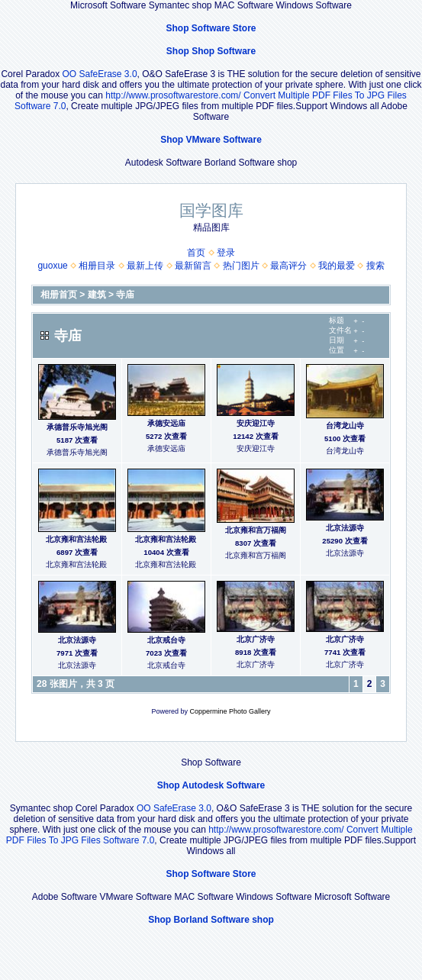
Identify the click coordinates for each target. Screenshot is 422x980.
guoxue (52, 266)
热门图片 (241, 266)
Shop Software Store (211, 28)
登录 (226, 253)
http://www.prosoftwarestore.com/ (173, 95)
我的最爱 (337, 266)
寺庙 (125, 295)
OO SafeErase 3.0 (100, 74)
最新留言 (193, 266)
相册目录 (97, 266)
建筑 (97, 295)
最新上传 (145, 266)
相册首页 (59, 295)
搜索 (375, 266)
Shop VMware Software (211, 140)
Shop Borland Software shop (211, 920)
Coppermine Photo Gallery (230, 711)
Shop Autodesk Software (211, 785)
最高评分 (288, 266)
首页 (196, 253)
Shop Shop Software (211, 51)
